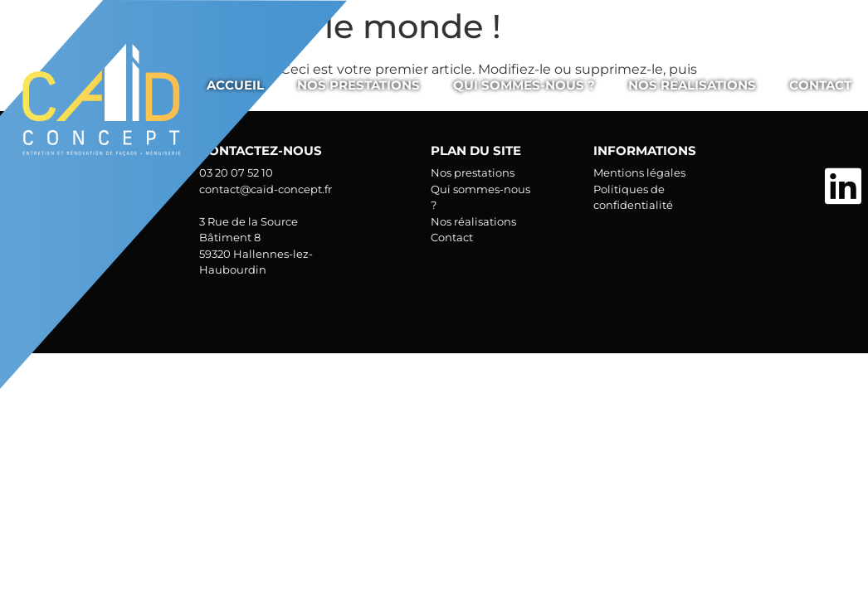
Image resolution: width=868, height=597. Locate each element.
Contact (820, 85)
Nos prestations (358, 85)
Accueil (235, 85)
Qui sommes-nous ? (524, 85)
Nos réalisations (692, 85)
